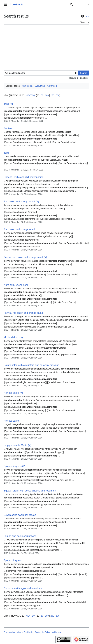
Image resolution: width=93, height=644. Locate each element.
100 (47, 95)
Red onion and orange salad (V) (21, 202)
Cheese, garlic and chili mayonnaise (24, 177)
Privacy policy (9, 632)
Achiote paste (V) (13, 393)
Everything (40, 86)
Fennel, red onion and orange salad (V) (25, 257)
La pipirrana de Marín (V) (17, 445)
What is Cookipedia (25, 632)
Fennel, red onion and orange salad (23, 313)
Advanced (52, 86)
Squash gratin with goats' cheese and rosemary (30, 491)
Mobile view (57, 632)
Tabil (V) (8, 104)
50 (42, 95)
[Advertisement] (46, 49)
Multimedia (27, 86)
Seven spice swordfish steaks (20, 515)
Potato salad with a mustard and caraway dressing (31, 365)
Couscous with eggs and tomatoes (23, 588)
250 (52, 95)
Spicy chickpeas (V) (15, 466)
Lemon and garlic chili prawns (20, 536)
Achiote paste (11, 421)
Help (85, 16)
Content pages (13, 86)
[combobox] (41, 73)
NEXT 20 (30, 95)
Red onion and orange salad (19, 229)
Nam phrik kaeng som (16, 285)
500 (58, 95)
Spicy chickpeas (13, 560)
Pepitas (8, 128)
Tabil (6, 153)
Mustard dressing (13, 337)
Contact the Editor (42, 632)
